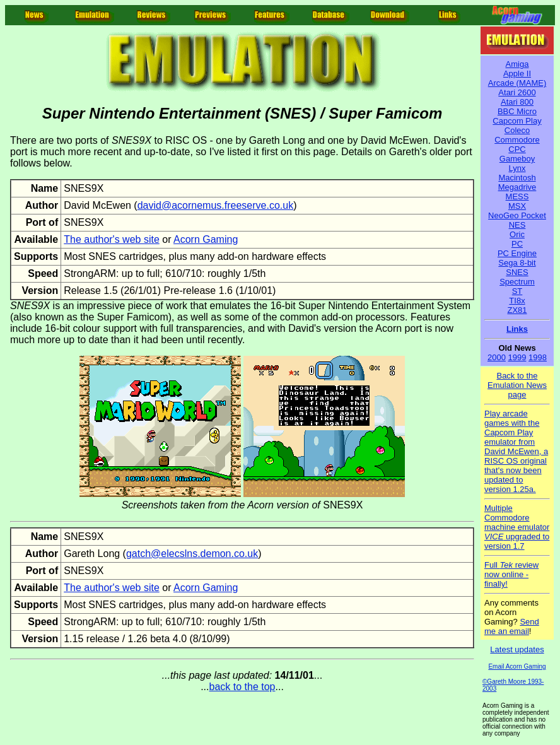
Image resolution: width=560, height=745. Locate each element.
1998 (538, 357)
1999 (517, 357)
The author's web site (112, 239)
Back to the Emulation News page (517, 385)
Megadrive (517, 187)
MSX (517, 206)
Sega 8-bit (517, 263)
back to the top (242, 687)
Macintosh (517, 178)
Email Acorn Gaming (517, 666)
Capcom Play (517, 121)
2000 (497, 357)
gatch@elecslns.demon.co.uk (192, 554)
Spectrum (517, 282)
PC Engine (517, 253)
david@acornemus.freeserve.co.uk (215, 205)
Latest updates (517, 649)
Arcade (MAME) (517, 83)
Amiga (517, 64)
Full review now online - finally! (511, 574)
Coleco (517, 130)
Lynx (517, 168)
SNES (517, 272)
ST (517, 291)
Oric (517, 234)
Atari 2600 (517, 92)
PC (517, 244)
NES (517, 225)
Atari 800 (517, 102)
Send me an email (512, 626)
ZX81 (517, 310)
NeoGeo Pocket (517, 215)
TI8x (517, 301)
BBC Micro (517, 111)
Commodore (517, 140)
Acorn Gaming (206, 239)
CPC (517, 149)
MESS (517, 197)
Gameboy (517, 159)
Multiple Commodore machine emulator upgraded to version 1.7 (517, 527)
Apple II (517, 73)
